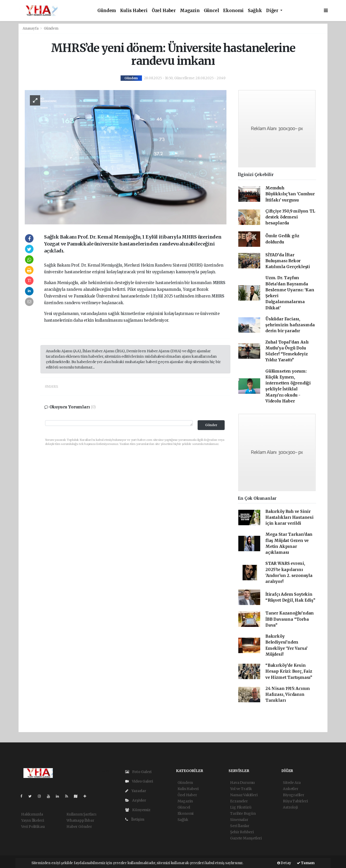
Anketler (290, 789)
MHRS (219, 283)
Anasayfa (31, 28)
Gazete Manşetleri (246, 838)
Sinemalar (239, 820)
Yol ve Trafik (241, 789)
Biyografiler (294, 795)
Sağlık (255, 11)
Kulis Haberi (134, 11)
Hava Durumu (242, 783)
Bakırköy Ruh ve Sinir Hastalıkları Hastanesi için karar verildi (289, 518)
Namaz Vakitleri (244, 795)
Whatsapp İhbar (80, 820)
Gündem (107, 11)
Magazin (190, 11)
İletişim (135, 819)
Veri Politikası (33, 827)
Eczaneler (239, 801)
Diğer (273, 11)
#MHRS (51, 387)
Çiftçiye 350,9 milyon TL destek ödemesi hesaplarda (290, 217)
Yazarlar (136, 791)
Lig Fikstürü (241, 807)
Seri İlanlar (240, 826)
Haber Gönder (79, 827)
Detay (284, 863)
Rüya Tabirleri (295, 801)
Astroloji (290, 807)
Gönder (211, 425)
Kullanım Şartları (81, 814)
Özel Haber (164, 11)
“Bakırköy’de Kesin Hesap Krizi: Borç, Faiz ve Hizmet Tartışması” (289, 671)
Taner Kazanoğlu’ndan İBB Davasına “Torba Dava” (290, 619)
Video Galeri (139, 781)
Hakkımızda (32, 814)
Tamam (306, 863)
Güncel (212, 11)
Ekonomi (233, 11)
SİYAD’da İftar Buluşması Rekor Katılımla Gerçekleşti (288, 261)
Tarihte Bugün (243, 813)
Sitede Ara (292, 783)
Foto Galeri (138, 772)
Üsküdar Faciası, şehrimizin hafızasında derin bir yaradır (290, 325)
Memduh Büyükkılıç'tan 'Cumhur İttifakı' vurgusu (290, 194)
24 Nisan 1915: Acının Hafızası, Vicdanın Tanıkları (288, 695)
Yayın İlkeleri (32, 820)
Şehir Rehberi (242, 832)
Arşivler (136, 800)
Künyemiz (138, 810)
